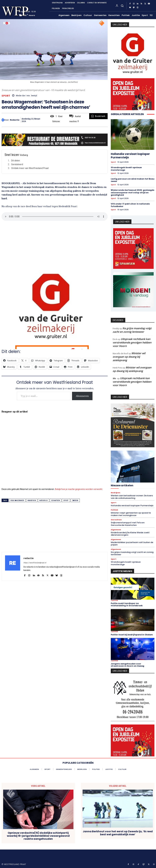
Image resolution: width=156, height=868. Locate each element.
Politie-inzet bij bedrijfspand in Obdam (132, 635)
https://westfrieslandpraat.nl (35, 563)
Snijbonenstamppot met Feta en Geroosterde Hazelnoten (128, 524)
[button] (122, 6)
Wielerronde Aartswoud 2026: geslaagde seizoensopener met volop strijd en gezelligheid (133, 193)
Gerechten (116, 520)
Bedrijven (116, 493)
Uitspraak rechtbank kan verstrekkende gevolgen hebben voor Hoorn (132, 342)
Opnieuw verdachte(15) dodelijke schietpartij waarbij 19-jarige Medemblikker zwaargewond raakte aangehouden (38, 836)
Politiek (114, 510)
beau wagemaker (17, 500)
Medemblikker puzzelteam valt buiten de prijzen (132, 544)
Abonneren (82, 396)
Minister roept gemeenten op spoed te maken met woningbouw (131, 514)
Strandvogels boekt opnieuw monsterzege (126, 169)
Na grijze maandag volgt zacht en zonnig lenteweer (132, 330)
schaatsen (56, 500)
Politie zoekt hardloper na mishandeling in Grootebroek (127, 604)
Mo (114, 378)
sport (66, 500)
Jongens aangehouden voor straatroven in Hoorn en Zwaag (127, 665)
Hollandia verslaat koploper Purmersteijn (130, 156)
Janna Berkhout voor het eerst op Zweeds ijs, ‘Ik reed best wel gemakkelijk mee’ (118, 833)
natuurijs (44, 500)
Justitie (114, 600)
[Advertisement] (55, 244)
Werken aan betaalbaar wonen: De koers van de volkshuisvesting (132, 497)
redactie (15, 120)
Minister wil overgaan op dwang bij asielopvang (129, 357)
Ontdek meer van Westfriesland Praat (30, 168)
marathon (32, 500)
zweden (75, 500)
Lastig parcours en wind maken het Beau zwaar (133, 180)
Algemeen (116, 530)
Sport (6, 96)
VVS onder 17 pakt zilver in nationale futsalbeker (130, 205)
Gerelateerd (17, 164)
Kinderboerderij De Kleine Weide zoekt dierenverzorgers (130, 534)
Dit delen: (16, 161)
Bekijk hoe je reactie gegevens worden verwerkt (79, 489)
